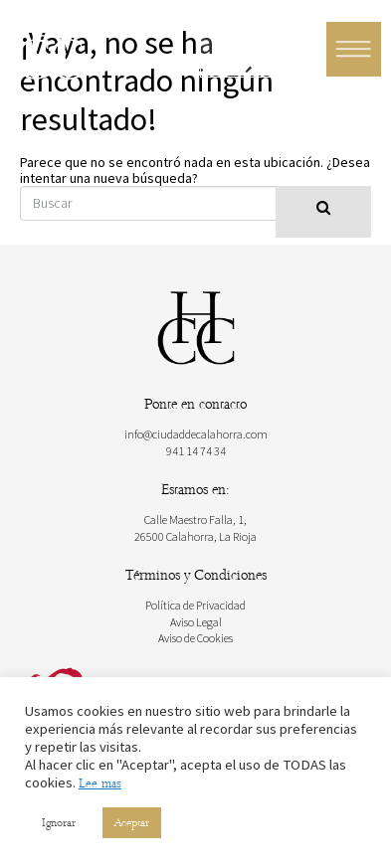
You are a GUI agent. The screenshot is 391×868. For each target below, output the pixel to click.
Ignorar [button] (59, 823)
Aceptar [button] (132, 823)
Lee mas (100, 783)
